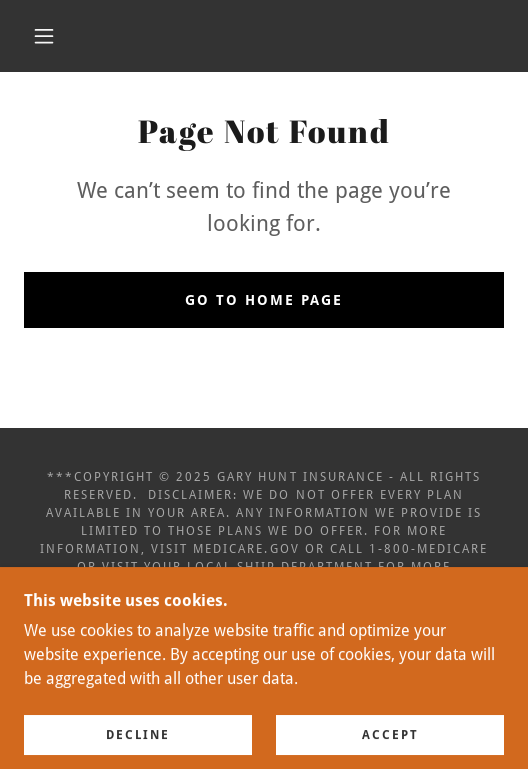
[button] (48, 36)
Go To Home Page (264, 300)
